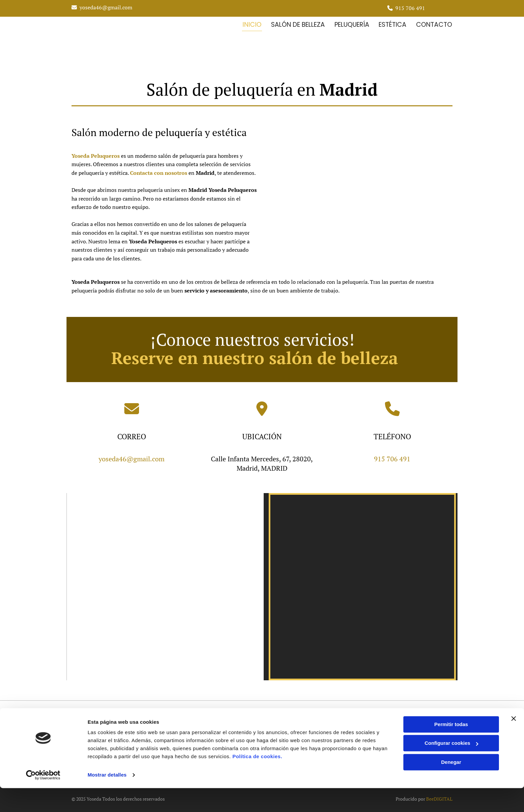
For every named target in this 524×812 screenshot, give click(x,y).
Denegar (451, 786)
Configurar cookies (451, 767)
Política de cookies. (257, 780)
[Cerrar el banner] (514, 742)
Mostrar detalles (107, 799)
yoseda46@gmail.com (106, 7)
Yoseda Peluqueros (96, 154)
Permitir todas (451, 748)
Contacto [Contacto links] (434, 24)
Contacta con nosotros (159, 171)
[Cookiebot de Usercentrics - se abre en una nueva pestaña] (43, 799)
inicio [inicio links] (251, 24)
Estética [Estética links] (392, 24)
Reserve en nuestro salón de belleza (255, 356)
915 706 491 (410, 8)
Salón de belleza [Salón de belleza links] (297, 24)
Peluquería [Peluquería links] (351, 24)
